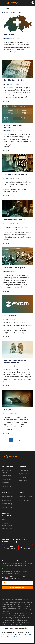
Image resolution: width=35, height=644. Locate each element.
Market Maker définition (14, 220)
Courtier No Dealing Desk (14, 268)
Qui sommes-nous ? (25, 497)
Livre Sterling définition (14, 80)
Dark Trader (22, 477)
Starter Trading (24, 470)
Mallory (8, 39)
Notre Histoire (7, 479)
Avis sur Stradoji (24, 500)
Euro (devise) (9, 410)
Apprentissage (7, 500)
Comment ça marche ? (7, 471)
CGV (4, 520)
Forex (19, 13)
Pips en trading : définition (15, 174)
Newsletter (6, 483)
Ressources (6, 13)
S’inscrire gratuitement (17, 587)
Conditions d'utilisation (11, 636)
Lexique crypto (7, 507)
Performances (7, 476)
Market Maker (23, 481)
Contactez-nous (8, 529)
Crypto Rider (23, 474)
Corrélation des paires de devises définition (15, 362)
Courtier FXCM (10, 315)
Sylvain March (10, 366)
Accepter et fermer (17, 640)
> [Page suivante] (24, 440)
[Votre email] (20, 583)
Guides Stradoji (7, 504)
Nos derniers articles (9, 497)
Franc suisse (9, 35)
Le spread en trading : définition (13, 126)
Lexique (7, 9)
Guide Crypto (7, 486)
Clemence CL (10, 131)
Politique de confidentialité (23, 634)
